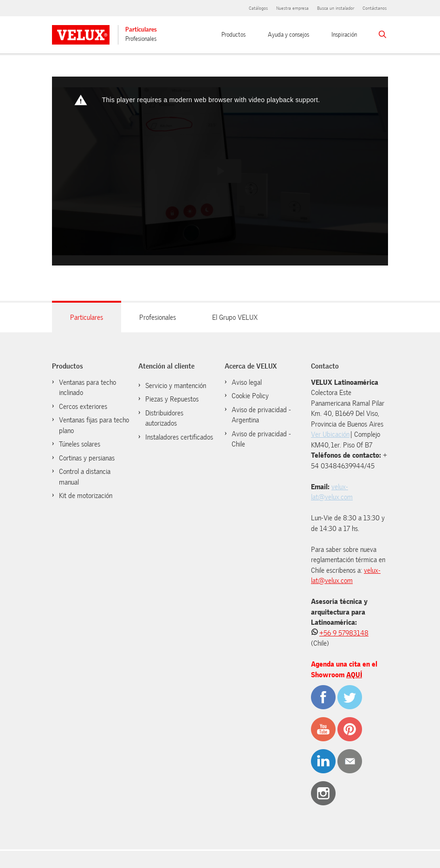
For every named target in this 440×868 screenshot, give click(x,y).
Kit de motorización (86, 496)
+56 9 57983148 (344, 633)
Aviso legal (247, 382)
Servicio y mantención (176, 386)
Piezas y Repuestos (172, 399)
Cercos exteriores (83, 407)
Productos (233, 35)
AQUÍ (354, 675)
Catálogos (258, 8)
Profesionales (141, 39)
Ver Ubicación (330, 434)
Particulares (141, 29)
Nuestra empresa (292, 8)
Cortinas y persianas (87, 458)
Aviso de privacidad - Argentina (261, 415)
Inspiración (344, 35)
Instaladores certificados (179, 437)
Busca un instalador (336, 8)
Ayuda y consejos (288, 35)
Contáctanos (375, 8)
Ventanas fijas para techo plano (94, 425)
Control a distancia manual (85, 477)
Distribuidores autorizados (164, 418)
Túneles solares (80, 444)
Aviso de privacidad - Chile (261, 439)
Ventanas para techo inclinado (87, 388)
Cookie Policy (250, 396)
